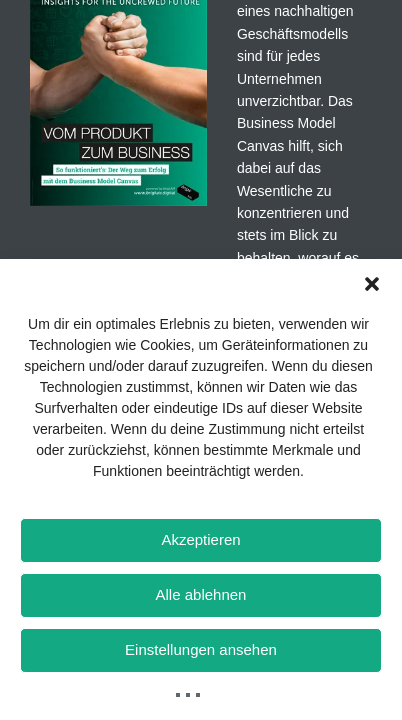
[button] (372, 284)
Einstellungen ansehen (201, 649)
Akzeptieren (200, 539)
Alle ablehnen (201, 594)
